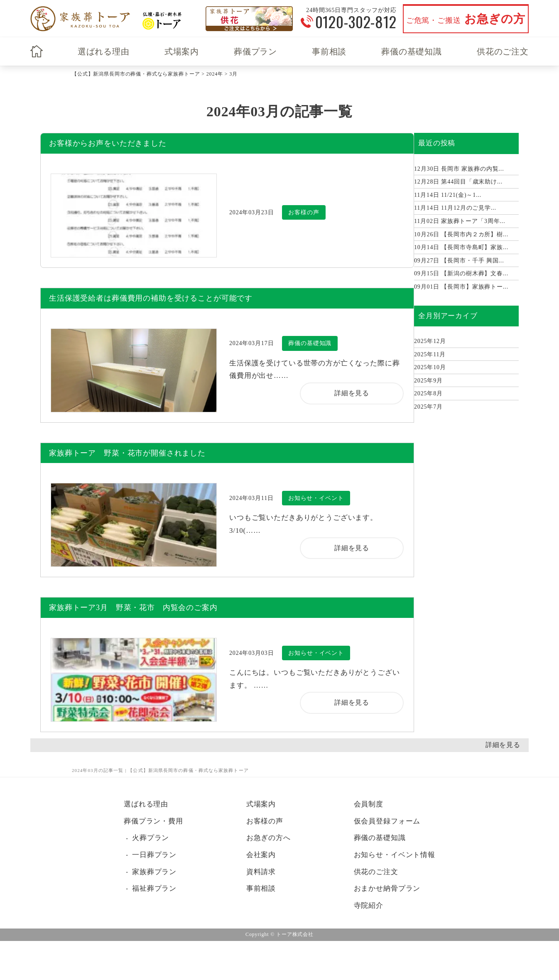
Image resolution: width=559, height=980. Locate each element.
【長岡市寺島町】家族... (461, 247)
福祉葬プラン (154, 888)
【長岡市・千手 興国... (459, 261)
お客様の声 (265, 821)
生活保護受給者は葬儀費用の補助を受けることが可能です (151, 298)
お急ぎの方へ (268, 838)
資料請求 (261, 872)
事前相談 (329, 51)
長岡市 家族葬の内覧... (459, 169)
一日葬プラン (154, 855)
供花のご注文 (503, 51)
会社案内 (261, 855)
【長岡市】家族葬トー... (461, 287)
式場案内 (182, 51)
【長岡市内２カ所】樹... (461, 234)
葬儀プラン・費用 (153, 821)
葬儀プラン (255, 51)
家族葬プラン (154, 872)
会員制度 (369, 804)
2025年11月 (430, 354)
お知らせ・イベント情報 (395, 855)
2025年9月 (428, 381)
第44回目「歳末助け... (458, 182)
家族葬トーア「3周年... (460, 221)
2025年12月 (430, 341)
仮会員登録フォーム (387, 821)
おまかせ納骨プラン (387, 888)
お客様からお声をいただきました (108, 143)
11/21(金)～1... (448, 195)
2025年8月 (428, 393)
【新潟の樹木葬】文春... (461, 273)
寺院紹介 (369, 905)
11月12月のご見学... (455, 208)
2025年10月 (430, 367)
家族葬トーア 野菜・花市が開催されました (127, 453)
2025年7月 (428, 407)
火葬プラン (151, 838)
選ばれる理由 (104, 51)
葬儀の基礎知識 (412, 51)
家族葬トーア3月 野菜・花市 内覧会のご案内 (133, 608)
